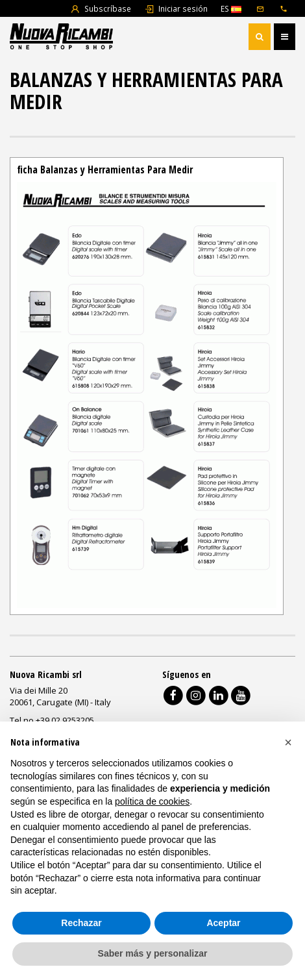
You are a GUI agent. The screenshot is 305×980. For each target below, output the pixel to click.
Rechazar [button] (81, 923)
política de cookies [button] (152, 801)
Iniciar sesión (176, 8)
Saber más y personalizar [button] (153, 953)
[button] (288, 742)
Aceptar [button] (223, 923)
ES (231, 8)
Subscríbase (101, 8)
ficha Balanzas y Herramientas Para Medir (105, 170)
